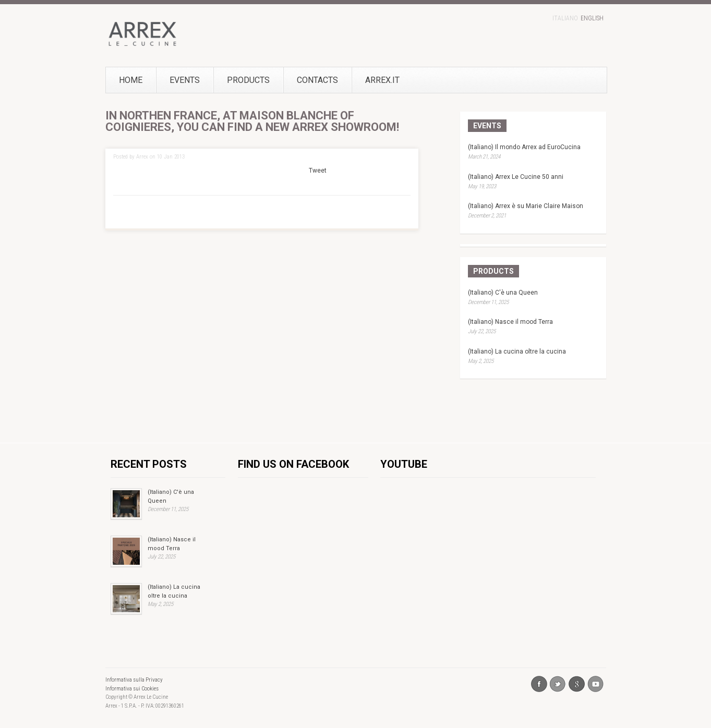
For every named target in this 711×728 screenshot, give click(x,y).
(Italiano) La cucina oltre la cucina (517, 351)
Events (185, 80)
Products (248, 80)
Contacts (317, 80)
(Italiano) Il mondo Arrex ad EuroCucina (524, 147)
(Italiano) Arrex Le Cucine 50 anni (516, 177)
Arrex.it (365, 80)
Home (131, 80)
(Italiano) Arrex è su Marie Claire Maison (526, 206)
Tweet (318, 171)
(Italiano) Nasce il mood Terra (510, 322)
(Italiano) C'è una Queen (503, 293)
